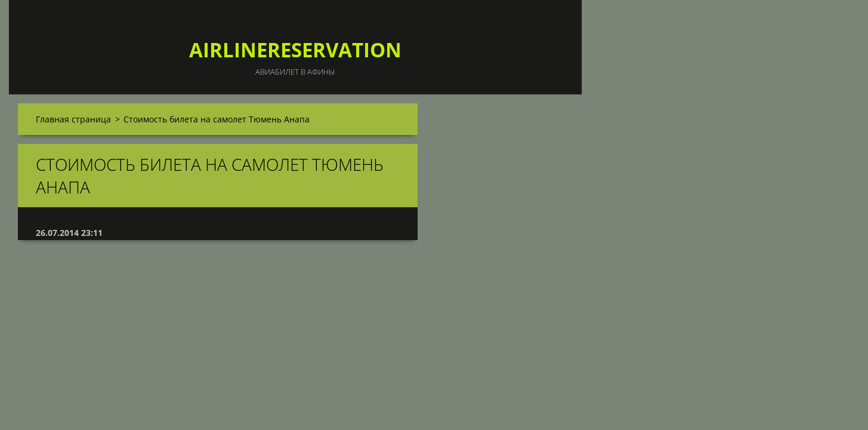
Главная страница (73, 119)
